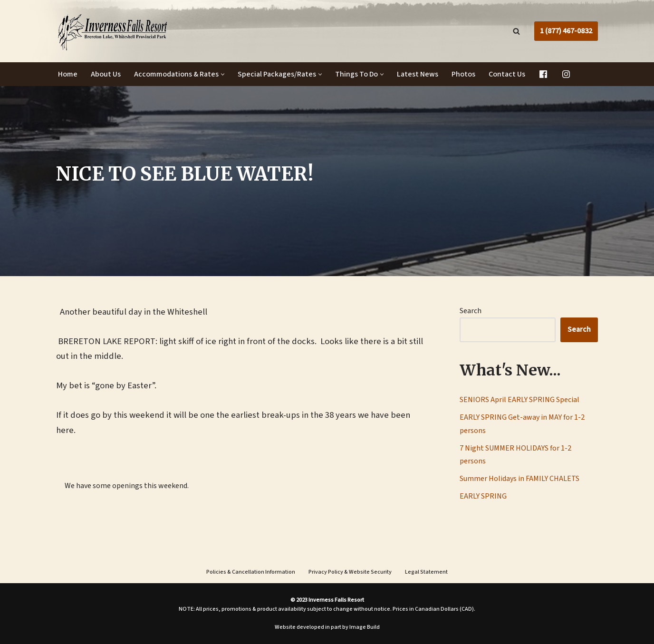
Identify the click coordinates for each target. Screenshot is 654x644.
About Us (106, 74)
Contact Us (507, 74)
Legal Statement (426, 572)
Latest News (418, 74)
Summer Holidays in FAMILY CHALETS (519, 479)
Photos (463, 74)
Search (471, 311)
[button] (223, 74)
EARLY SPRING (483, 496)
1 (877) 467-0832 (566, 31)
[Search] (516, 31)
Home (68, 74)
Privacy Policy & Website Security (350, 572)
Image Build (365, 627)
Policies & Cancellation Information (251, 572)
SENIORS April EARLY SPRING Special (519, 400)
